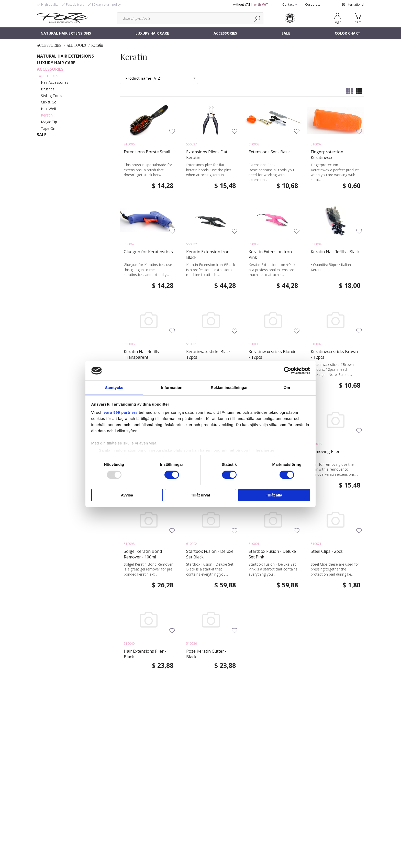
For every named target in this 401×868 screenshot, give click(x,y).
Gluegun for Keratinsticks (148, 252)
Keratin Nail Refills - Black (335, 252)
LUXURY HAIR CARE (152, 33)
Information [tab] (172, 388)
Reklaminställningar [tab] (229, 388)
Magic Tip (49, 122)
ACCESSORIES (225, 33)
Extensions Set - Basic (269, 152)
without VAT (242, 4)
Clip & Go (49, 102)
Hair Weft (49, 109)
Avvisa (127, 495)
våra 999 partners (121, 412)
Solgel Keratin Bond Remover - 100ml (143, 554)
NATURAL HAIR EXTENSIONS (66, 33)
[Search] (257, 18)
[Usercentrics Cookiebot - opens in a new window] (288, 371)
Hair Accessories (55, 82)
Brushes (48, 89)
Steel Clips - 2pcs (327, 551)
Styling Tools (52, 96)
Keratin (97, 45)
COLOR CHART (348, 33)
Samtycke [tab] (114, 388)
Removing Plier (325, 451)
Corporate (313, 4)
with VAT (261, 4)
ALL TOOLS (76, 45)
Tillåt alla (274, 495)
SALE (286, 33)
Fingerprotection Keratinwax (327, 155)
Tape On (48, 128)
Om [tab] (287, 388)
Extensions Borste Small (147, 152)
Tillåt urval (201, 495)
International (353, 4)
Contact (290, 4)
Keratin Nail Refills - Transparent (143, 354)
